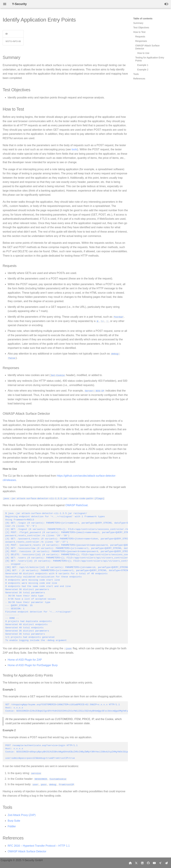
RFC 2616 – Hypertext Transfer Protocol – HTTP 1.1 (39, 845)
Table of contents (143, 19)
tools (74, 149)
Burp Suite (14, 820)
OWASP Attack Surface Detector (27, 851)
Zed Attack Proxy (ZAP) (22, 815)
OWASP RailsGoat (76, 505)
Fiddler (12, 826)
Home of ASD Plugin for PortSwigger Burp (33, 665)
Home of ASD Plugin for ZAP (25, 660)
